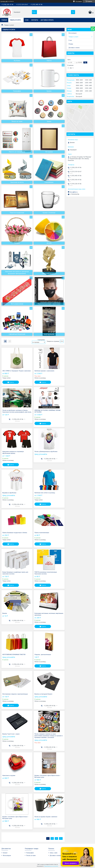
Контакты (35, 20)
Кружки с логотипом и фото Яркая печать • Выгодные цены (47, 776)
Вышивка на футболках (9, 493)
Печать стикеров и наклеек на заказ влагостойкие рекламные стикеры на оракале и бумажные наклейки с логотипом (49, 736)
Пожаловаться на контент (51, 866)
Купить (12, 382)
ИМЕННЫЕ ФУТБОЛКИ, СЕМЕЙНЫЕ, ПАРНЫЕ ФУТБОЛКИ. (47, 411)
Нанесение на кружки (9, 775)
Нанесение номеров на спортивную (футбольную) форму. (13, 452)
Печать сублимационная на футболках (46, 451)
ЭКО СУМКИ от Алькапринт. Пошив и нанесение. (17, 371)
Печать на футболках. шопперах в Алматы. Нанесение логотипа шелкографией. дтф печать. (17, 411)
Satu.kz (56, 864)
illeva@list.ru (74, 192)
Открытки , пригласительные (43, 654)
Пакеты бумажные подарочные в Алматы (15, 533)
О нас (27, 20)
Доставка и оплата (47, 20)
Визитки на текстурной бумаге (43, 694)
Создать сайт (4, 1)
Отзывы (71, 44)
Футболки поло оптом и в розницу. (45, 493)
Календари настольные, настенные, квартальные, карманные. (49, 614)
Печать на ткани (31, 855)
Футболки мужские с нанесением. (44, 371)
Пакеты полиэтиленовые (42, 533)
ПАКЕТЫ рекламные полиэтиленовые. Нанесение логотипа (46, 573)
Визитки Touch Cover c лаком (11, 734)
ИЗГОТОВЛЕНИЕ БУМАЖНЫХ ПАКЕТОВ (14, 654)
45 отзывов (79, 1)
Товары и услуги (15, 20)
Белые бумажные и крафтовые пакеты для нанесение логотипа (15, 573)
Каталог (5, 853)
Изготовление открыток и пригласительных (15, 694)
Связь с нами (54, 853)
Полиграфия (30, 853)
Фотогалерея (73, 33)
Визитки (5, 613)
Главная (4, 20)
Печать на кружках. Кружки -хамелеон (46, 817)
